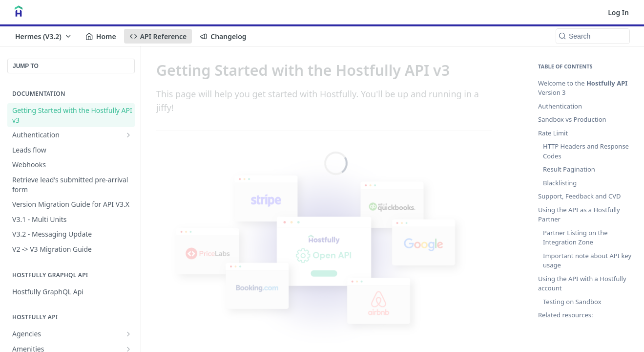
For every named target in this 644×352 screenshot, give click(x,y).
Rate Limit (553, 133)
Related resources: (565, 315)
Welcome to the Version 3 (583, 88)
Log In (618, 12)
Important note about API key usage (587, 261)
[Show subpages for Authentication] (128, 135)
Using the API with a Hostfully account (582, 284)
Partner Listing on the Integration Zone (575, 238)
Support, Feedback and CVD (579, 196)
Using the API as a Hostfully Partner (579, 215)
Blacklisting (560, 183)
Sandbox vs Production (572, 119)
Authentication (560, 106)
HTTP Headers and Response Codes (586, 151)
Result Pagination (569, 169)
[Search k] (593, 36)
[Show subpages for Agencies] (128, 334)
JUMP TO (26, 66)
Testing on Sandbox (572, 302)
